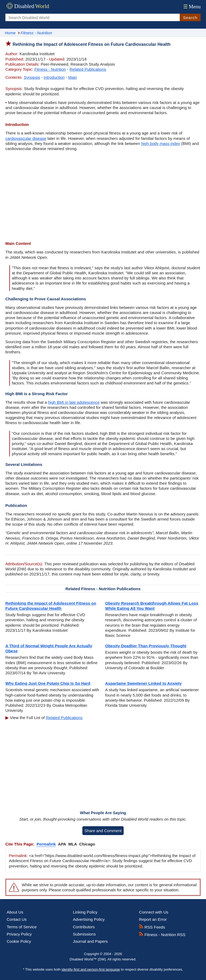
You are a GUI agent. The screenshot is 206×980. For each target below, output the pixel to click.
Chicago (87, 844)
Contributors (84, 927)
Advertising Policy (89, 919)
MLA (73, 844)
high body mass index (161, 143)
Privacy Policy (19, 934)
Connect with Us (154, 912)
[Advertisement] (103, 197)
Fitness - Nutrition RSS (162, 935)
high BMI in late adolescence (74, 402)
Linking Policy (85, 912)
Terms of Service (22, 927)
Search (190, 18)
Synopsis (32, 77)
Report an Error (153, 919)
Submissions (84, 934)
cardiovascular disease (26, 138)
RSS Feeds (152, 927)
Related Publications (88, 69)
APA (62, 844)
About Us (15, 912)
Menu (191, 7)
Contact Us (17, 919)
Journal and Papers (90, 941)
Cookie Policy (19, 941)
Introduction (54, 77)
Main (73, 77)
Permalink (46, 844)
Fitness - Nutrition (50, 69)
